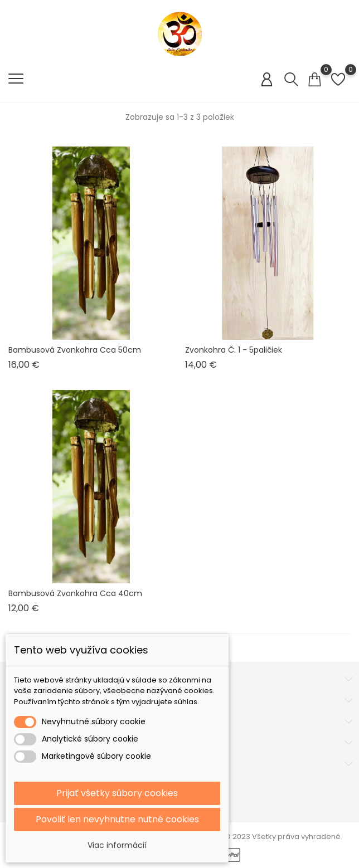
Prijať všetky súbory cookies (117, 793)
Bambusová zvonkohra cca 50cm (75, 350)
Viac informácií (117, 845)
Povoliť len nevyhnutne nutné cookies (117, 819)
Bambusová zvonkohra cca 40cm (75, 593)
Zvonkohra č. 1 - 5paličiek (234, 350)
